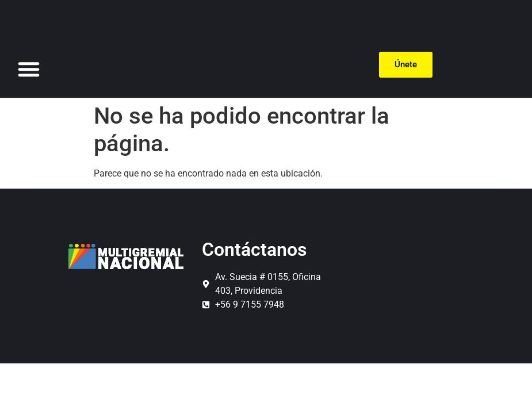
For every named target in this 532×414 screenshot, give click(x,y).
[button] (29, 69)
